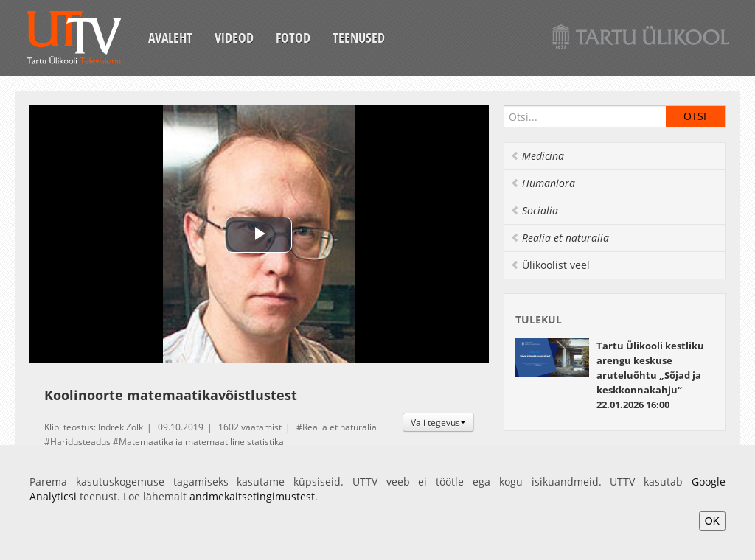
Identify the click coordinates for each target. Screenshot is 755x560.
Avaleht (170, 38)
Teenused (359, 38)
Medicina (537, 156)
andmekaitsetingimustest (252, 496)
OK (712, 521)
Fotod (293, 38)
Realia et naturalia (340, 427)
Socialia (534, 210)
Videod (234, 38)
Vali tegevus (438, 422)
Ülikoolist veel (550, 265)
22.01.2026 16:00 (650, 375)
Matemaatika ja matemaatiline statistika (201, 442)
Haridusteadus (80, 442)
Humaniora (543, 183)
